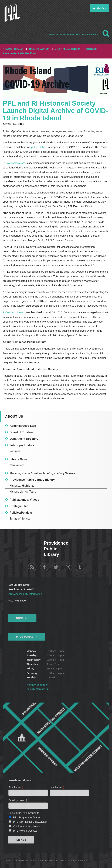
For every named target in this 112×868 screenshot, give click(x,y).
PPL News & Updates (25, 830)
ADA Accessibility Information (25, 593)
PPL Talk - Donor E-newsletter (30, 821)
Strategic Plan (19, 506)
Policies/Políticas (21, 512)
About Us (14, 416)
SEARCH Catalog (13, 49)
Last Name (57, 787)
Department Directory (24, 438)
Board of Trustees (22, 432)
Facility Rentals (36, 689)
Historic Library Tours (23, 491)
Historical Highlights (22, 485)
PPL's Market (26, 636)
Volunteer (16, 451)
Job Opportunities (22, 445)
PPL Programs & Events (27, 817)
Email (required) (19, 800)
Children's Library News (26, 826)
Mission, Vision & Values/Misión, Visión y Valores (42, 473)
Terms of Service (20, 518)
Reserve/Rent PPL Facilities (19, 53)
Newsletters (17, 465)
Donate (21, 617)
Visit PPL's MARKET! (67, 49)
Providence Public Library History (32, 479)
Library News (18, 459)
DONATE (91, 49)
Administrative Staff (23, 425)
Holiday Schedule (37, 684)
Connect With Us (39, 49)
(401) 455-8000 (17, 600)
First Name (16, 787)
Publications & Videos (24, 499)
